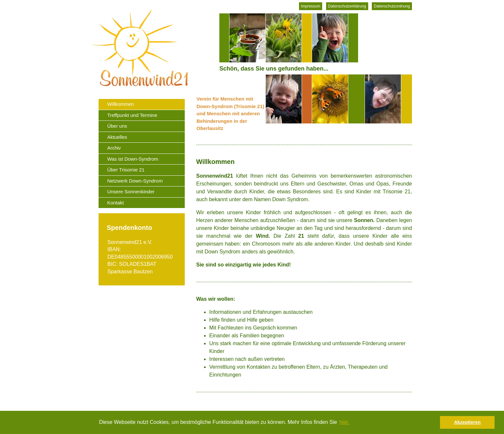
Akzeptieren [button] (467, 422)
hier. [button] (344, 422)
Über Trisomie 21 (126, 170)
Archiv (114, 148)
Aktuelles (117, 137)
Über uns (117, 126)
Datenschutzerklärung (347, 6)
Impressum (311, 6)
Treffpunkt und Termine (132, 115)
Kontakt (115, 203)
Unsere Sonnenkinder (131, 192)
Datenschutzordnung (392, 6)
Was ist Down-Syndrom (133, 159)
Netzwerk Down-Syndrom (135, 181)
